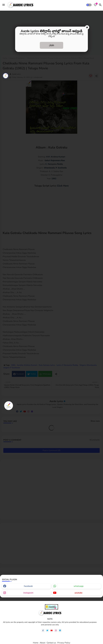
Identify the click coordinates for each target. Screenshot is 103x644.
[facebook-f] (43, 630)
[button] (89, 5)
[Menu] (4, 5)
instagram (28, 593)
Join (51, 45)
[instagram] (56, 630)
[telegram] (60, 630)
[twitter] (47, 630)
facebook (28, 586)
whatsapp (79, 586)
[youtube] (52, 630)
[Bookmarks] (95, 5)
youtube (79, 593)
